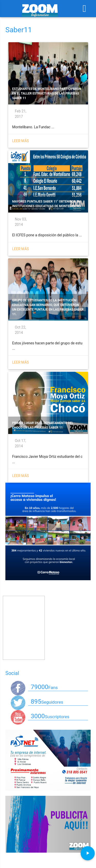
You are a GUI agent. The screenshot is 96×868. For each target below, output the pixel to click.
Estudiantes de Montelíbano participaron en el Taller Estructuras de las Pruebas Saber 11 (47, 93)
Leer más (21, 141)
